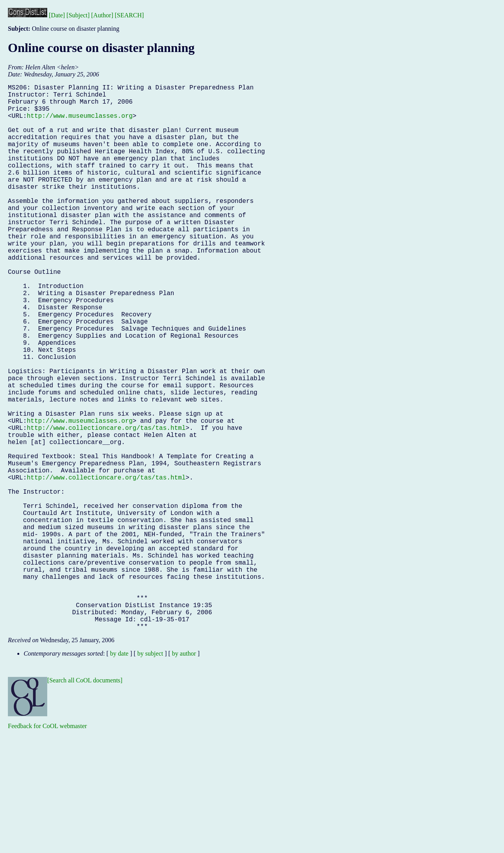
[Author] (102, 15)
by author (184, 775)
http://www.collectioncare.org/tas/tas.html (106, 505)
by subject (150, 775)
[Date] (57, 15)
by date (120, 775)
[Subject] (78, 15)
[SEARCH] (130, 15)
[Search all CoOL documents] (85, 802)
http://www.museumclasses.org (80, 123)
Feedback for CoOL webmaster (47, 847)
